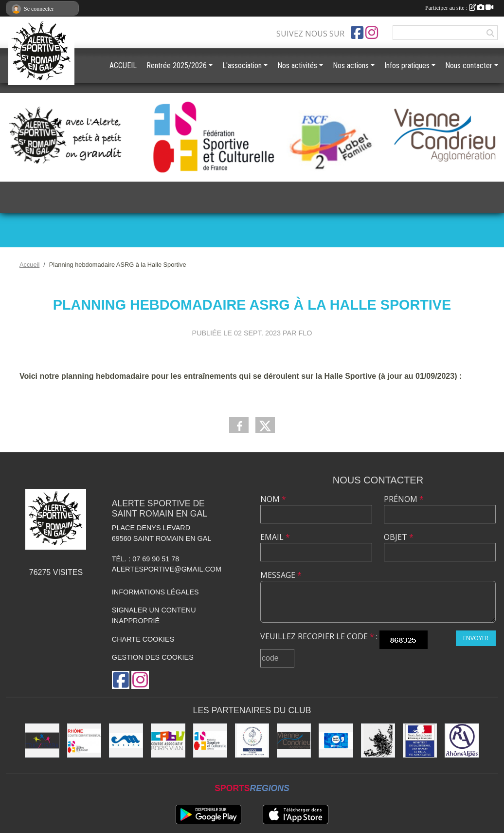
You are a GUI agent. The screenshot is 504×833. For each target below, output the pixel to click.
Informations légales (155, 592)
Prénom (404, 499)
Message (281, 575)
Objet (399, 537)
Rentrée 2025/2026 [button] (177, 65)
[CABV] (168, 740)
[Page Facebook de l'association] (357, 33)
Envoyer (476, 638)
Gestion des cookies (153, 657)
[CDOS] (252, 740)
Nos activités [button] (297, 65)
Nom (273, 499)
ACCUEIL (123, 65)
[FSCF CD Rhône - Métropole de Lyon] (84, 740)
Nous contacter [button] (469, 65)
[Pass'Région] (336, 740)
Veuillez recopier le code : (319, 636)
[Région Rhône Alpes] (462, 740)
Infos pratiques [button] (407, 65)
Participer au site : (459, 8)
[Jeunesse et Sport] (420, 740)
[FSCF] (210, 740)
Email (275, 537)
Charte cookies (143, 639)
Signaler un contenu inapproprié (154, 615)
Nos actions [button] (351, 65)
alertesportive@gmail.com (167, 569)
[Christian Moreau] (126, 740)
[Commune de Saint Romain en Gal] (378, 740)
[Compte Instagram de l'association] (372, 33)
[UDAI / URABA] (42, 740)
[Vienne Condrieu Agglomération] (294, 740)
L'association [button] (242, 65)
